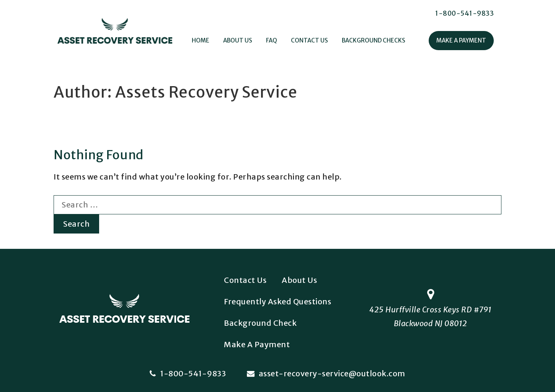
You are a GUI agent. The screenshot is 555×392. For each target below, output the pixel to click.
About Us (238, 40)
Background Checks (374, 40)
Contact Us (309, 40)
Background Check (260, 323)
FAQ (272, 40)
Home (201, 40)
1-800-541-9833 (464, 13)
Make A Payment (461, 40)
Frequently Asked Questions (277, 301)
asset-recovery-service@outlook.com (326, 373)
